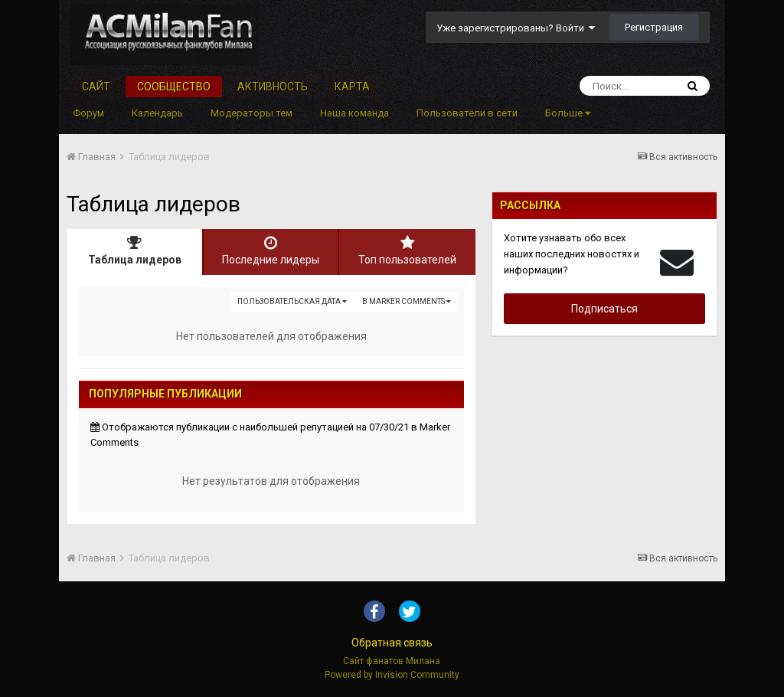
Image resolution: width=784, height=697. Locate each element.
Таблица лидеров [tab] (135, 250)
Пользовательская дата (292, 301)
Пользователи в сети (467, 113)
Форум (88, 113)
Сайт (96, 87)
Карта (352, 87)
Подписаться (604, 309)
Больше (568, 113)
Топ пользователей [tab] (407, 250)
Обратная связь (392, 643)
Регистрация (654, 27)
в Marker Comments (407, 301)
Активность (273, 87)
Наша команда (354, 113)
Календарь (157, 113)
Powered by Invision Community (392, 675)
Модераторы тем (252, 113)
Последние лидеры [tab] (271, 250)
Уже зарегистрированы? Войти (516, 28)
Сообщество (174, 87)
